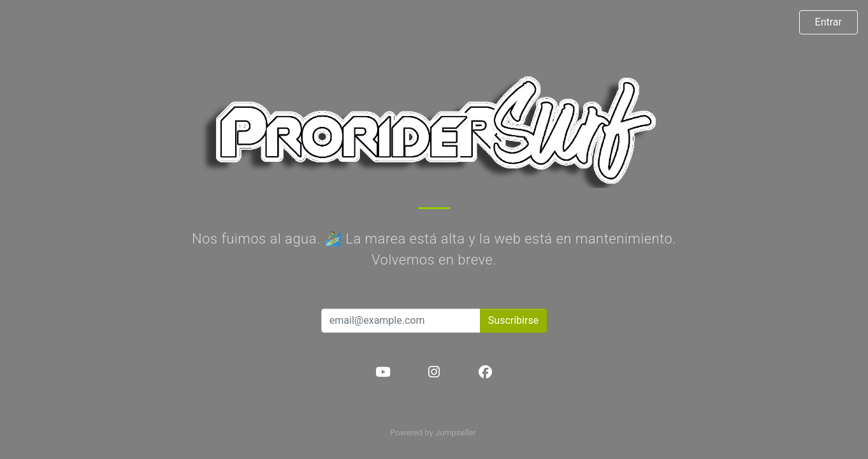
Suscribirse (513, 320)
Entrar (828, 22)
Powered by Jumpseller (433, 433)
